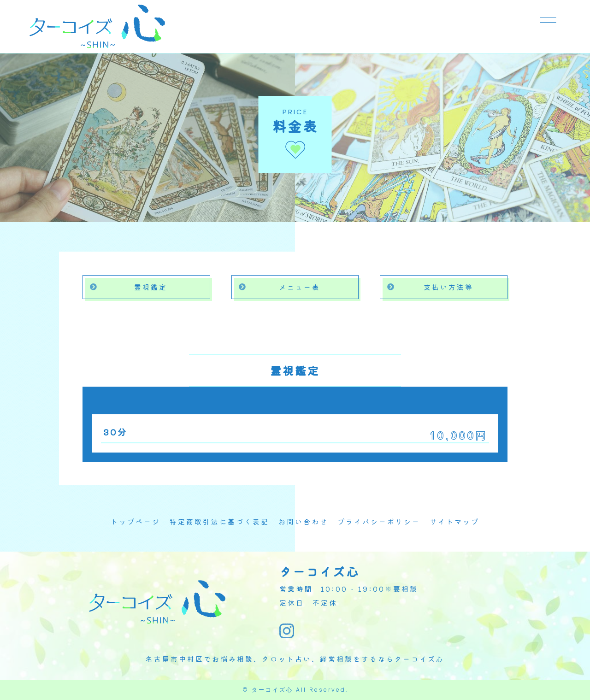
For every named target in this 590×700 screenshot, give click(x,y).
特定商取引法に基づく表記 (219, 521)
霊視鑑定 (151, 287)
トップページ (136, 521)
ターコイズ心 (272, 690)
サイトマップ (454, 521)
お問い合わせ (303, 521)
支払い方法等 (448, 287)
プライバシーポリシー (379, 521)
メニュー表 (300, 287)
